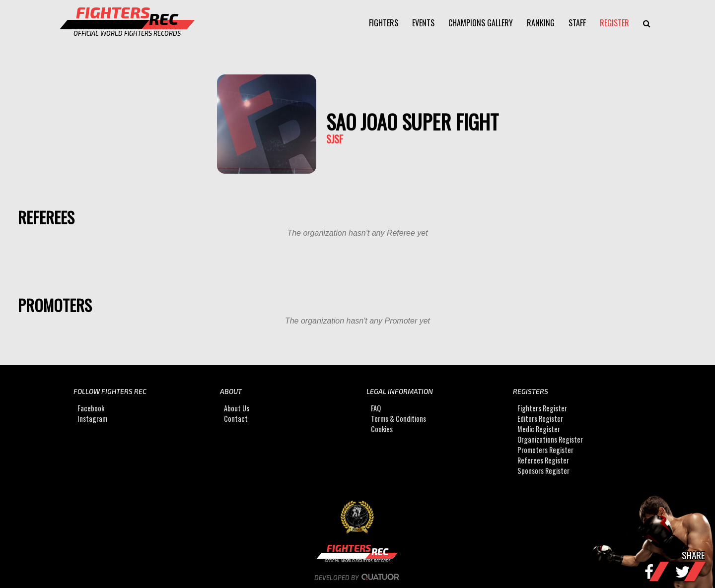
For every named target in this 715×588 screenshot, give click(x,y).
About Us (237, 408)
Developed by (358, 578)
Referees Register (543, 460)
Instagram (92, 419)
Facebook (91, 408)
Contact (236, 419)
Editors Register (540, 419)
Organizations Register (550, 439)
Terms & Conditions (398, 419)
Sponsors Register (543, 471)
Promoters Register (545, 450)
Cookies (382, 429)
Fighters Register (542, 408)
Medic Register (539, 429)
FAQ (376, 408)
